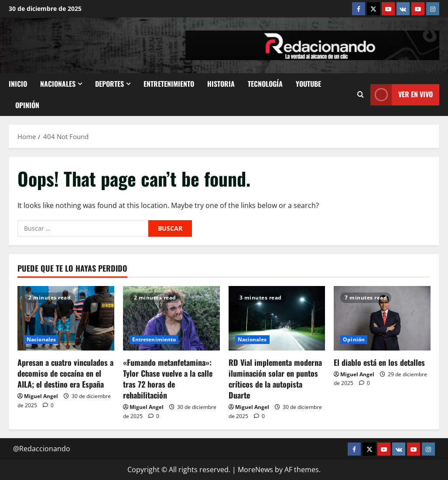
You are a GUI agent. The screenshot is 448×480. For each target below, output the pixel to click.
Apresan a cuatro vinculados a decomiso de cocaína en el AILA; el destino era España (65, 373)
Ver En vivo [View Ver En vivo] (402, 95)
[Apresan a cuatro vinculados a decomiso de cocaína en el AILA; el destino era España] (66, 318)
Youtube (308, 84)
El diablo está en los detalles (379, 362)
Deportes (109, 84)
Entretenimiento (169, 84)
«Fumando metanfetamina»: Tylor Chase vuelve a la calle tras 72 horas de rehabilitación (168, 379)
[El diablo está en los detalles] (382, 318)
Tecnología (265, 84)
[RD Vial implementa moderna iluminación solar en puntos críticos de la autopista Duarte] (277, 318)
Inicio (18, 84)
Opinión (27, 105)
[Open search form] (361, 95)
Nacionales (58, 84)
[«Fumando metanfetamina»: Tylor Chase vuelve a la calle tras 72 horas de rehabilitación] (171, 318)
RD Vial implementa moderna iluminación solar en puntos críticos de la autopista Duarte (275, 379)
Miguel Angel (41, 396)
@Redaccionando (42, 449)
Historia (221, 84)
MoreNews (255, 470)
